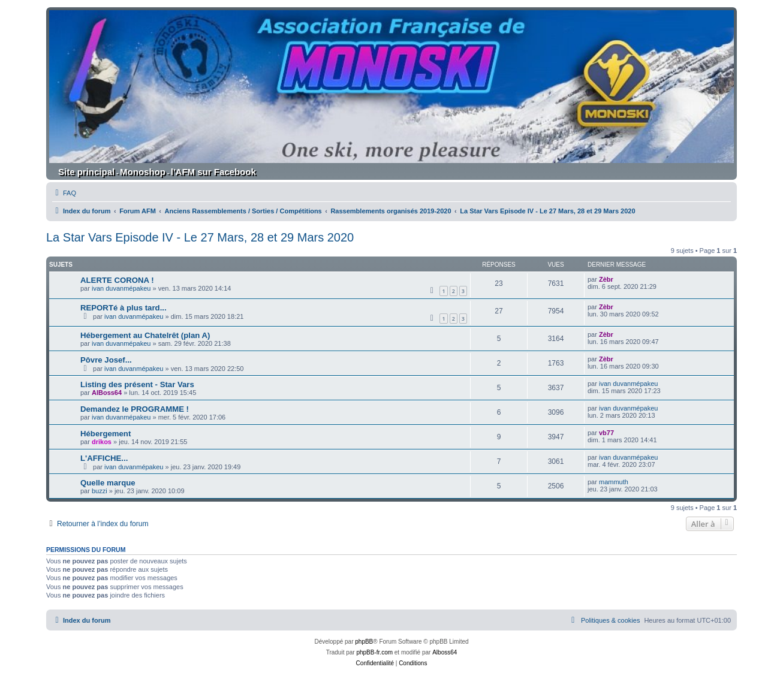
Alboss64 (445, 652)
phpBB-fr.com (374, 652)
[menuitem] (64, 193)
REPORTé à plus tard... (124, 308)
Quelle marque (108, 483)
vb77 (606, 433)
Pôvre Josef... (106, 360)
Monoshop (143, 172)
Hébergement (106, 434)
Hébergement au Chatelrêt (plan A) (145, 335)
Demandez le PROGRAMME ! (135, 409)
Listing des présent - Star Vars (137, 384)
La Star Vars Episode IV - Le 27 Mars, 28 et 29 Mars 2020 (200, 237)
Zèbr (606, 279)
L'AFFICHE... (104, 458)
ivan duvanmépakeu (121, 288)
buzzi (100, 491)
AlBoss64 (107, 393)
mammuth (614, 482)
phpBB (364, 642)
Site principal (86, 172)
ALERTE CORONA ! (117, 280)
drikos (102, 442)
